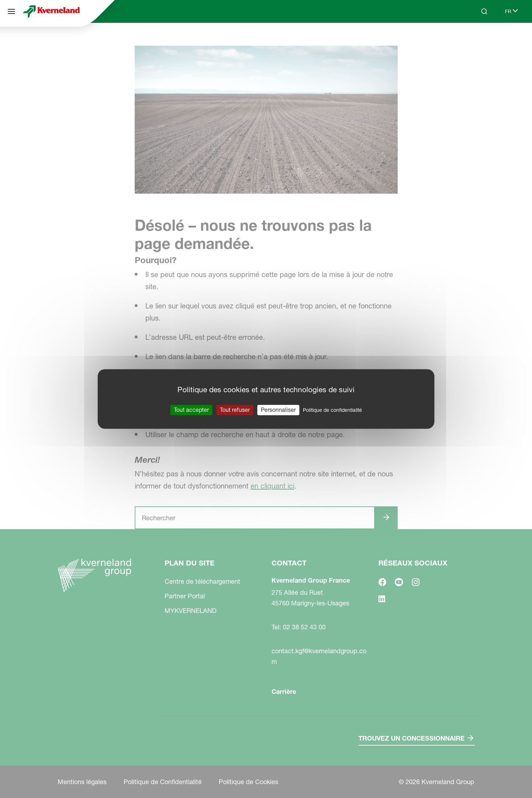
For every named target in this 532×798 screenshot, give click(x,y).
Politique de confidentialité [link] (332, 410)
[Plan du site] (11, 11)
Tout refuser (235, 410)
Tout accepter (191, 410)
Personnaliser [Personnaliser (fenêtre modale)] (278, 410)
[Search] (484, 11)
